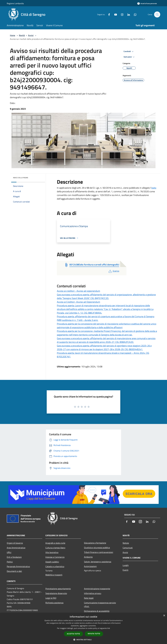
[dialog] (83, 628)
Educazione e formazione (95, 543)
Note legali (89, 598)
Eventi (126, 570)
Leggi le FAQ (51, 598)
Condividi (129, 51)
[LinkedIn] (127, 14)
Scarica (114, 271)
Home (13, 35)
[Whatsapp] (134, 14)
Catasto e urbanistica (55, 566)
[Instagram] (121, 14)
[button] (83, 640)
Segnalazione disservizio (56, 593)
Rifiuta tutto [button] (94, 634)
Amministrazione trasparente (97, 589)
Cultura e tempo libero (55, 548)
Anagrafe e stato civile (55, 543)
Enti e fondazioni (14, 557)
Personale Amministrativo (18, 566)
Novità (22, 35)
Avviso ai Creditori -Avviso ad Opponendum (78, 302)
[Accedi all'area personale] (147, 3)
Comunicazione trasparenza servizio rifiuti (100, 604)
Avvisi (31, 35)
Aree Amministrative (16, 548)
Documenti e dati (14, 571)
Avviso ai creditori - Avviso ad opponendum (78, 291)
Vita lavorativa (52, 552)
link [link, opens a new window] (109, 628)
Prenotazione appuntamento (58, 589)
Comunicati (128, 548)
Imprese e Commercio (55, 557)
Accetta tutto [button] (73, 634)
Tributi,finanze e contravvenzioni (99, 552)
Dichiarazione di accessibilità (97, 611)
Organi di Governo (15, 543)
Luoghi (126, 565)
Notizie (126, 543)
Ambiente (88, 557)
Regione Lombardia (15, 3)
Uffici (9, 552)
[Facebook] (108, 14)
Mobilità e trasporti (54, 575)
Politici (10, 562)
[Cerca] (157, 14)
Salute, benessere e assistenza (98, 562)
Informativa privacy (93, 593)
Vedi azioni (129, 57)
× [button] (164, 616)
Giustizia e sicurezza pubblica (97, 548)
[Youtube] (114, 14)
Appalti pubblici (52, 562)
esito (154, 188)
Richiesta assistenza (54, 603)
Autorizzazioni (90, 566)
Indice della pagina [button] (21, 178)
